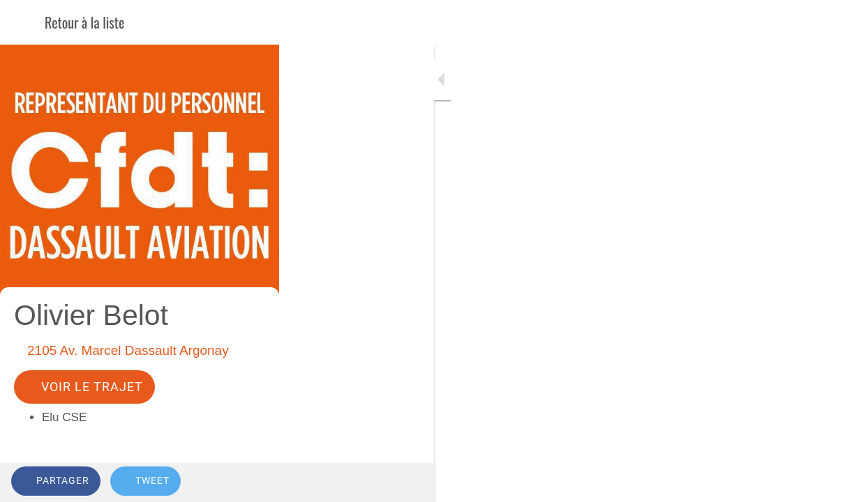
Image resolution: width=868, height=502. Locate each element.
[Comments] (840, 482)
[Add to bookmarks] (807, 482)
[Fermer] (22, 22)
